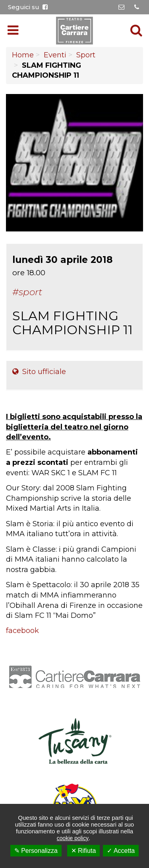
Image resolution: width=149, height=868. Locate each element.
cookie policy (73, 838)
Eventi (55, 55)
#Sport (27, 292)
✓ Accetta (121, 851)
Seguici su (28, 7)
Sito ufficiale (39, 372)
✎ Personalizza (36, 851)
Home (23, 55)
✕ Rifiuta (84, 851)
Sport (86, 55)
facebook (22, 631)
